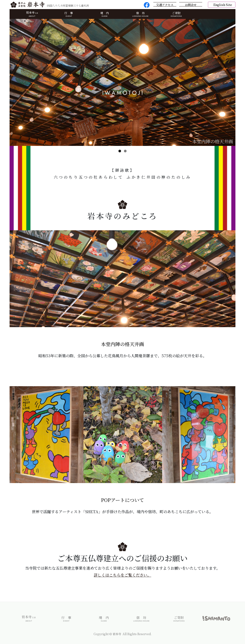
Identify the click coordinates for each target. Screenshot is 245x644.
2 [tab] (125, 151)
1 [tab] (120, 151)
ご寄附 (176, 14)
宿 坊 (140, 14)
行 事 (69, 14)
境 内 (105, 14)
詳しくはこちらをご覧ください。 (122, 577)
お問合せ (191, 5)
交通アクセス (165, 5)
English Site (223, 5)
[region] (122, 82)
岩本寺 (32, 14)
